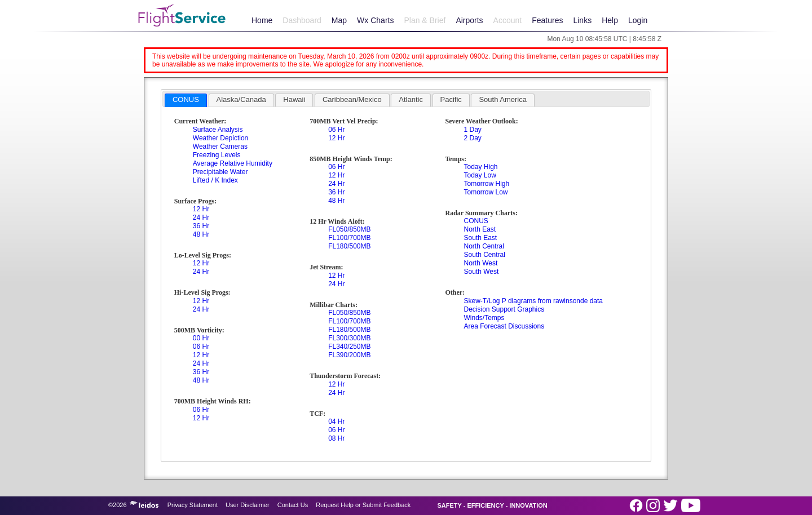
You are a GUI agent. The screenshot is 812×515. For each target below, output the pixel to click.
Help (610, 20)
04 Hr (336, 421)
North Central (484, 246)
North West (480, 263)
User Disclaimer (248, 505)
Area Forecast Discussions (504, 326)
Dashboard (302, 20)
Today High (480, 167)
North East (480, 229)
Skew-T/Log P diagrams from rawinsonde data (533, 301)
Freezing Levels (217, 155)
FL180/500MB (349, 246)
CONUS (476, 221)
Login (638, 20)
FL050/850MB (349, 229)
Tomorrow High (486, 184)
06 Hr (201, 347)
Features (547, 20)
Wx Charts (375, 20)
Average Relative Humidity (233, 163)
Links (582, 20)
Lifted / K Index (215, 180)
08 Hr (336, 438)
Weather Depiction (221, 138)
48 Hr (201, 234)
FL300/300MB (349, 338)
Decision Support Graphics (504, 309)
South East (480, 238)
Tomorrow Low (486, 192)
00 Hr (201, 338)
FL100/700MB (349, 238)
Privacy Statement (193, 505)
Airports (469, 20)
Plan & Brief (425, 20)
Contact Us (293, 505)
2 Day (472, 138)
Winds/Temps (484, 318)
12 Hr (201, 209)
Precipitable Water (220, 172)
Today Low (480, 175)
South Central (484, 255)
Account (508, 20)
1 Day (472, 130)
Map (339, 20)
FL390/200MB (349, 355)
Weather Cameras (220, 146)
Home (262, 20)
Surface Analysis (218, 130)
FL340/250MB (349, 347)
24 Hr (201, 217)
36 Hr (201, 226)
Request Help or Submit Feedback (363, 505)
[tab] (186, 100)
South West (481, 272)
